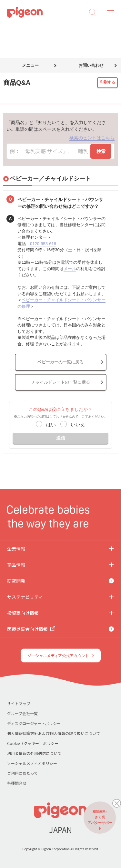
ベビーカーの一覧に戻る (60, 362)
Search (93, 12)
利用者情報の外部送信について (34, 753)
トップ (7, 28)
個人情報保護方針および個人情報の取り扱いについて (54, 733)
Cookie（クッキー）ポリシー (33, 743)
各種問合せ (17, 783)
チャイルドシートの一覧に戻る (61, 382)
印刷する (107, 82)
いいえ (78, 425)
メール (70, 269)
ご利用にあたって (22, 773)
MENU (108, 12)
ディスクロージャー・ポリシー (34, 723)
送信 (61, 438)
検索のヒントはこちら (92, 138)
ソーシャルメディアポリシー (32, 763)
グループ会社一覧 (22, 713)
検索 (101, 151)
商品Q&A (28, 28)
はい (51, 425)
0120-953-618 (43, 244)
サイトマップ (19, 703)
